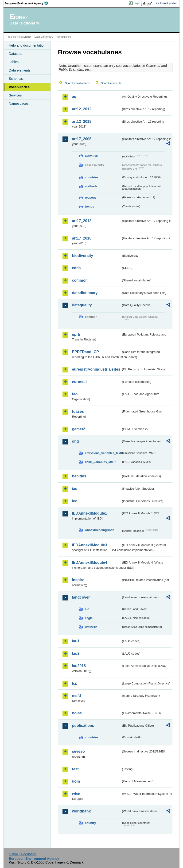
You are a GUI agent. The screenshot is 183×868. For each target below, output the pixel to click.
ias (74, 489)
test (75, 769)
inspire (78, 580)
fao (75, 394)
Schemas (16, 79)
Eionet (27, 37)
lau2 (76, 654)
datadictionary (85, 293)
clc (87, 609)
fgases (78, 411)
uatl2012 (91, 627)
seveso (78, 751)
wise (76, 794)
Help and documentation (27, 45)
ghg (75, 441)
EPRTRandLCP (85, 352)
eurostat (79, 382)
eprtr (76, 334)
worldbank (81, 811)
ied (75, 501)
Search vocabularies (77, 83)
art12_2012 (82, 109)
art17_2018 (82, 238)
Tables (14, 62)
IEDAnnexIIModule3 (89, 545)
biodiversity (82, 256)
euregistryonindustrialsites (96, 369)
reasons (91, 198)
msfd (76, 696)
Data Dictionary (44, 37)
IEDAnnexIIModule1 (89, 513)
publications (83, 726)
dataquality (82, 305)
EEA (28, 3)
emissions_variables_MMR (103, 453)
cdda (76, 268)
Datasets (15, 54)
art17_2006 (82, 139)
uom (76, 781)
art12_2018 (82, 122)
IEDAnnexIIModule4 (89, 562)
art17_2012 (82, 221)
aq (74, 97)
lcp (75, 683)
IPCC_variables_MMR (100, 462)
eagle (89, 618)
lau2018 (79, 666)
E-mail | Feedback (23, 854)
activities (91, 156)
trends (89, 206)
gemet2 (78, 429)
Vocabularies (19, 87)
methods (91, 186)
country (90, 823)
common (80, 280)
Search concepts (111, 83)
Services (15, 95)
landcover (81, 597)
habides (79, 476)
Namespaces (19, 104)
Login (137, 3)
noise (77, 713)
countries (92, 177)
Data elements (20, 70)
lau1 (76, 641)
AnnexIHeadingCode (99, 530)
